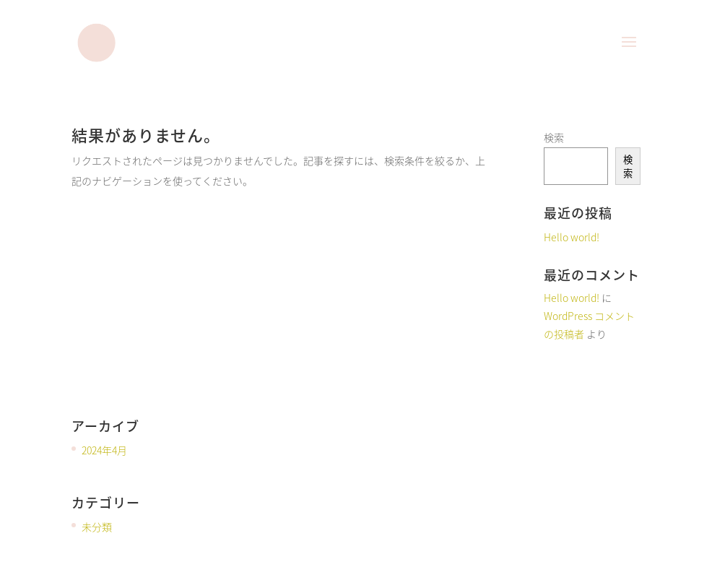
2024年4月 (104, 450)
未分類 (97, 527)
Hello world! (572, 237)
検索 (554, 137)
